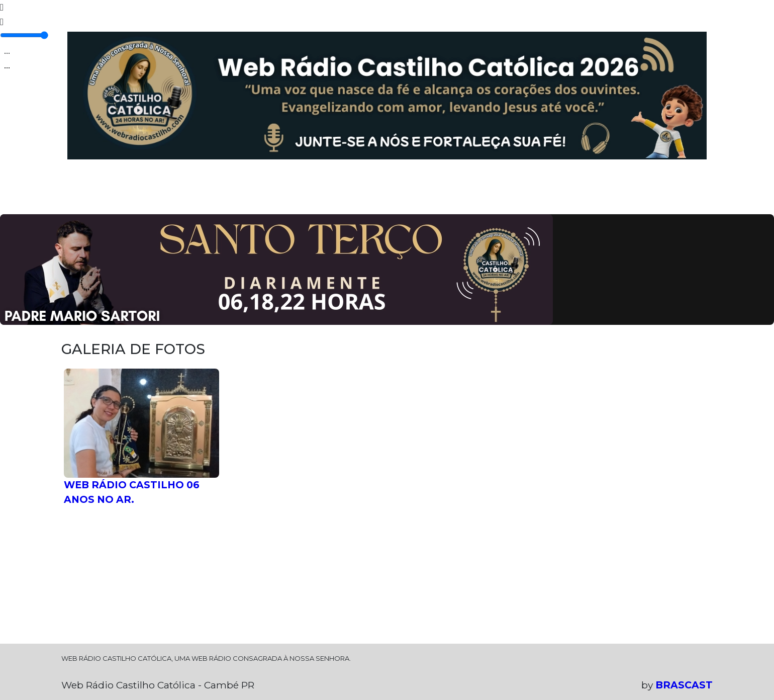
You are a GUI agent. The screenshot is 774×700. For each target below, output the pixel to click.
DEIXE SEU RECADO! (521, 192)
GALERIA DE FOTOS (297, 192)
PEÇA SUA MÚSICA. (635, 192)
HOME (84, 185)
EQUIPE (232, 185)
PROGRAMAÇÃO (156, 185)
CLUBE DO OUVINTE (406, 192)
